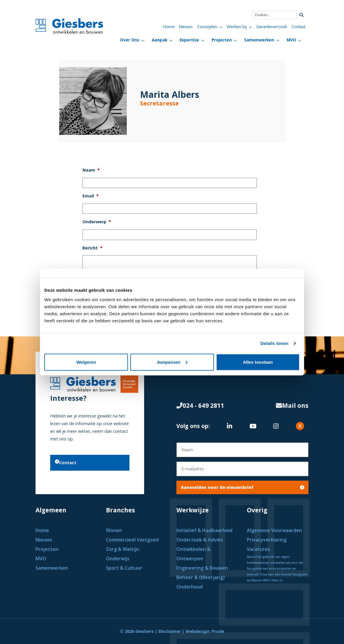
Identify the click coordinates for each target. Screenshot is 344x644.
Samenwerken (259, 40)
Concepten (207, 27)
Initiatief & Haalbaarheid (205, 530)
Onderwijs (118, 559)
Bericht (92, 248)
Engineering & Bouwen (202, 568)
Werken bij (237, 27)
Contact (299, 27)
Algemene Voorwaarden (274, 530)
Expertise (189, 40)
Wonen (115, 530)
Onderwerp (97, 222)
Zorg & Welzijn (123, 549)
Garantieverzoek (272, 27)
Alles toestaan (258, 362)
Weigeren (86, 362)
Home (169, 27)
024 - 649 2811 (200, 405)
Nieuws (186, 27)
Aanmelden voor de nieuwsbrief (242, 487)
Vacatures (258, 549)
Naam (91, 170)
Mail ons (292, 405)
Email (91, 196)
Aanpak (160, 40)
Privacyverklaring (267, 540)
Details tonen (274, 343)
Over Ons (130, 40)
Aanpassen (172, 362)
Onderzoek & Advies (200, 540)
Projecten (222, 40)
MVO (291, 40)
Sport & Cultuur (125, 568)
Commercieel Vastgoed (133, 540)
